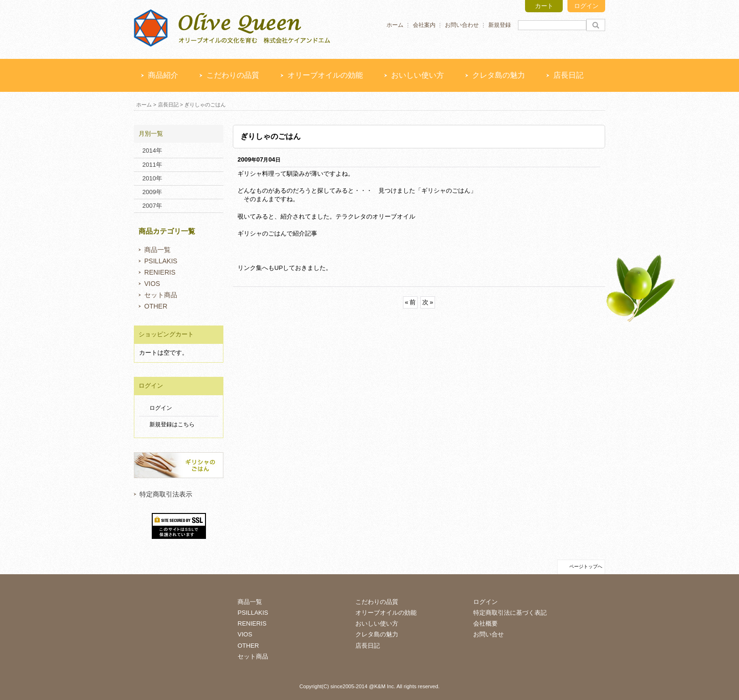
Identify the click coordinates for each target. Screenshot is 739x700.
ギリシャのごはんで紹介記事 (277, 233)
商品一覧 (157, 250)
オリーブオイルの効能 (325, 75)
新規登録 (500, 25)
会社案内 (424, 25)
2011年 (152, 165)
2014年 (152, 151)
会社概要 (485, 623)
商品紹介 (163, 75)
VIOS (152, 284)
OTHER (156, 306)
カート (544, 6)
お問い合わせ (462, 25)
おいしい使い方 (418, 75)
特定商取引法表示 (166, 494)
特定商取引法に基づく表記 (510, 613)
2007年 (152, 206)
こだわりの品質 (233, 75)
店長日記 (568, 75)
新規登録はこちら (172, 424)
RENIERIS (160, 272)
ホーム (395, 25)
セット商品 (161, 295)
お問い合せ (489, 634)
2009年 (152, 192)
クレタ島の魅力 (499, 75)
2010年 (152, 178)
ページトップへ (586, 566)
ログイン (586, 6)
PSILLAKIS (161, 261)
